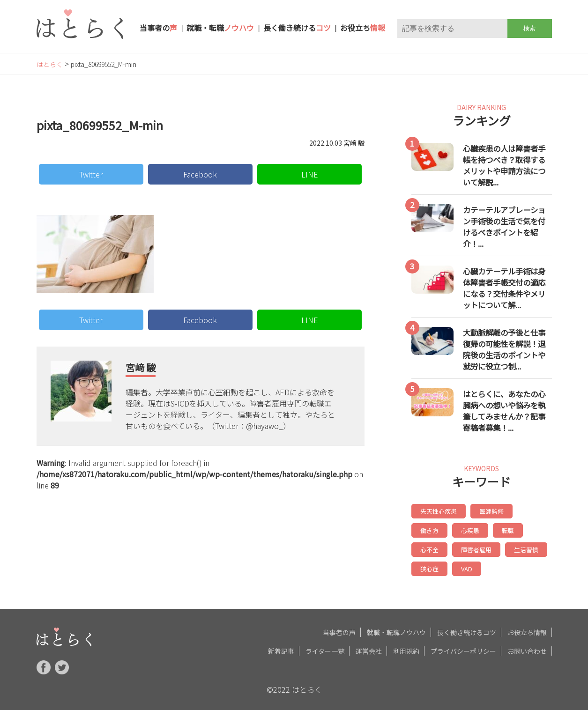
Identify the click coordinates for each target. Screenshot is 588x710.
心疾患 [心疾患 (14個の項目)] (429, 529)
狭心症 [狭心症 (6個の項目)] (524, 547)
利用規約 (406, 647)
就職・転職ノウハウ (396, 629)
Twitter (91, 174)
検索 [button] (529, 28)
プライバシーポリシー (463, 647)
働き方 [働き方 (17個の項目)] (530, 511)
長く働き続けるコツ (467, 629)
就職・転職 (220, 28)
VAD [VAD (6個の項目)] (425, 566)
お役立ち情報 (527, 629)
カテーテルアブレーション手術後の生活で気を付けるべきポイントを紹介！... (504, 227)
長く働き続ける (297, 28)
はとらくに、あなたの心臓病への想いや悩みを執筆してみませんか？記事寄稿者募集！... (504, 411)
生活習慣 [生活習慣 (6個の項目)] (482, 547)
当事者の (158, 28)
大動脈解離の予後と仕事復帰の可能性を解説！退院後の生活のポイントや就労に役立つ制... (504, 349)
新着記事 (281, 647)
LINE (310, 174)
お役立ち (363, 28)
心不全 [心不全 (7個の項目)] (502, 529)
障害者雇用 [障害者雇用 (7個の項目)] (434, 547)
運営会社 (369, 647)
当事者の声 (339, 629)
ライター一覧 (325, 647)
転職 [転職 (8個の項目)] (465, 529)
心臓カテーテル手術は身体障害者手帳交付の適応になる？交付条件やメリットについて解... (504, 288)
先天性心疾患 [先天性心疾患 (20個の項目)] (437, 511)
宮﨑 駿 (141, 367)
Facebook (200, 174)
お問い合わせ (527, 647)
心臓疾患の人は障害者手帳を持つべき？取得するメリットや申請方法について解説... (504, 165)
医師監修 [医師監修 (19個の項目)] (488, 511)
